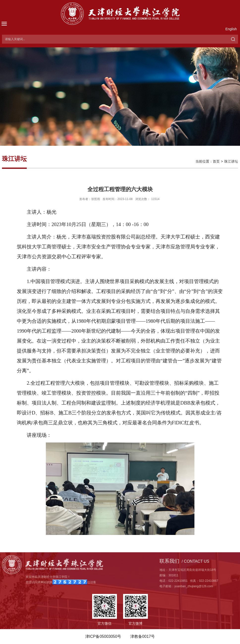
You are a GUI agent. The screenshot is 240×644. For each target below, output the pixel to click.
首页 (216, 161)
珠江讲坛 (231, 161)
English (231, 29)
